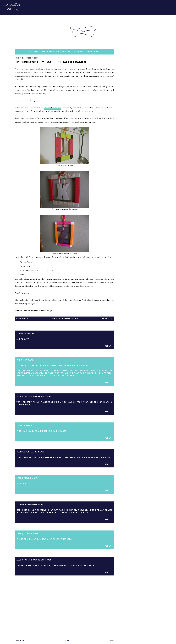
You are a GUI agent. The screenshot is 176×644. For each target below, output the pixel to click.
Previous (19, 640)
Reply (108, 346)
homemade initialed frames (65, 319)
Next (112, 640)
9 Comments (22, 319)
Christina (22, 360)
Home (67, 640)
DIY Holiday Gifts (53, 108)
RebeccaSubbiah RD (27, 452)
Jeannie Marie (24, 478)
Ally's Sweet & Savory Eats (31, 397)
